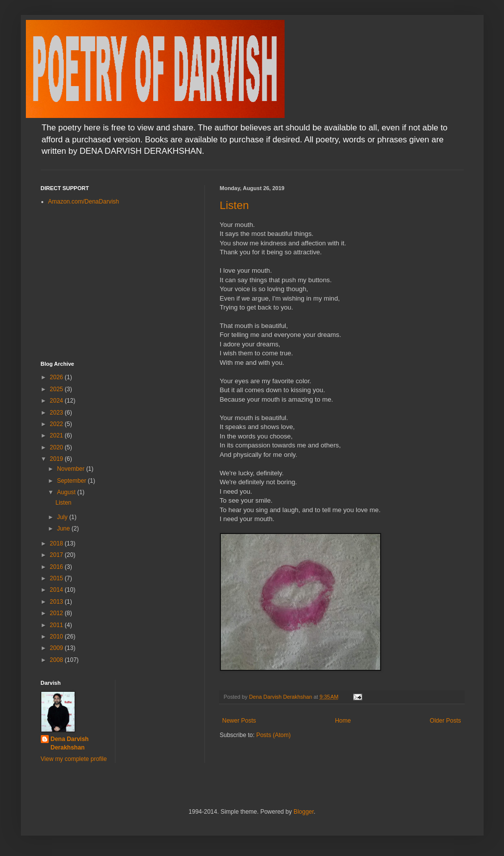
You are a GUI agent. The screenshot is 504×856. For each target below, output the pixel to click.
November (71, 469)
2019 (57, 459)
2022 (57, 424)
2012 (57, 613)
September (72, 481)
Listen (235, 205)
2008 (57, 660)
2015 (57, 578)
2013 (57, 602)
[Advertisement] (115, 284)
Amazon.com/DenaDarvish (84, 202)
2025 (57, 389)
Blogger (304, 812)
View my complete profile (74, 759)
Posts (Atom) (273, 735)
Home (343, 721)
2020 (57, 447)
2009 (57, 648)
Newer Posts (239, 721)
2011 (57, 625)
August (67, 492)
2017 (57, 555)
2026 (57, 377)
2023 (57, 413)
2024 (57, 401)
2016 (57, 567)
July (63, 517)
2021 (57, 435)
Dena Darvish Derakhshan (70, 743)
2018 (57, 543)
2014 (57, 590)
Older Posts (446, 721)
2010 (57, 637)
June (64, 529)
